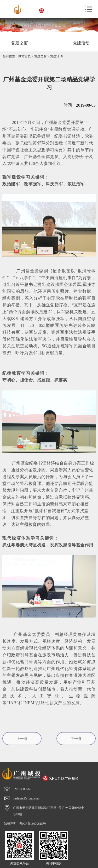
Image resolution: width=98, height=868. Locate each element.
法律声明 (10, 824)
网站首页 (25, 56)
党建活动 (56, 56)
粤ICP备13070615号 (33, 824)
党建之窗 (41, 56)
